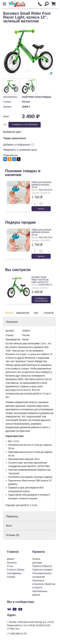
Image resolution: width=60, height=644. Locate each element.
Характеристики (23, 313)
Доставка (37, 563)
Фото (36, 313)
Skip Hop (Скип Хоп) (48, 190)
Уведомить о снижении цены (20, 150)
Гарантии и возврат (42, 570)
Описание (9, 313)
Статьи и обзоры (16, 570)
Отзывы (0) (49, 313)
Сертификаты (14, 573)
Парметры (12, 516)
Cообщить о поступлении (24, 124)
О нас (10, 566)
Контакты (12, 563)
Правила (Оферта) (42, 566)
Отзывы (11, 577)
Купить (41, 209)
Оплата (36, 559)
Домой (10, 559)
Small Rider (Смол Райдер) (36, 97)
